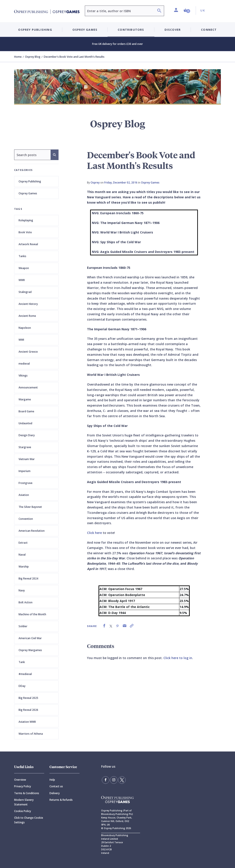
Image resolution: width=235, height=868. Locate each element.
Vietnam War (27, 459)
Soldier (23, 626)
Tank (22, 662)
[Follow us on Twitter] (122, 780)
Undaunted (25, 423)
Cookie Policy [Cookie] (23, 811)
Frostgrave (26, 483)
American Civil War (30, 638)
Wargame (25, 399)
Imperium (25, 471)
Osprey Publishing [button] (35, 30)
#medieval (25, 674)
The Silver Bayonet (30, 507)
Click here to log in (178, 658)
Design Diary (27, 435)
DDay (22, 686)
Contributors (131, 30)
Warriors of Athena (31, 734)
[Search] (159, 11)
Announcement (28, 387)
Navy (22, 590)
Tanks (22, 256)
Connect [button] (209, 30)
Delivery (55, 793)
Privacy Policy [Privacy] (23, 786)
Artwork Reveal (28, 244)
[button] (187, 11)
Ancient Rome (27, 316)
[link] (104, 626)
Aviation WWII (27, 722)
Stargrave (25, 447)
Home (18, 57)
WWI (21, 340)
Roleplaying (26, 220)
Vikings (23, 376)
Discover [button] (173, 30)
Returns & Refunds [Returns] (61, 800)
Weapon (24, 268)
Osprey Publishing (30, 181)
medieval (24, 364)
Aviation (24, 495)
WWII (22, 280)
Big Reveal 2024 (28, 578)
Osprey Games (28, 193)
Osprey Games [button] (85, 30)
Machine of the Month (32, 614)
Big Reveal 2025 (28, 698)
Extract (23, 543)
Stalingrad (25, 292)
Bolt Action (26, 602)
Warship (24, 567)
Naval (22, 555)
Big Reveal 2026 (28, 710)
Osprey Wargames (30, 650)
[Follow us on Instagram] (114, 780)
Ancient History (28, 304)
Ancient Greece (28, 352)
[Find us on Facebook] (106, 780)
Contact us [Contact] (56, 786)
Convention (26, 519)
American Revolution (32, 531)
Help (52, 780)
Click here (94, 533)
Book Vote (25, 232)
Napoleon (25, 328)
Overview (20, 780)
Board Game (26, 411)
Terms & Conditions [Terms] (27, 793)
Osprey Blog (33, 57)
